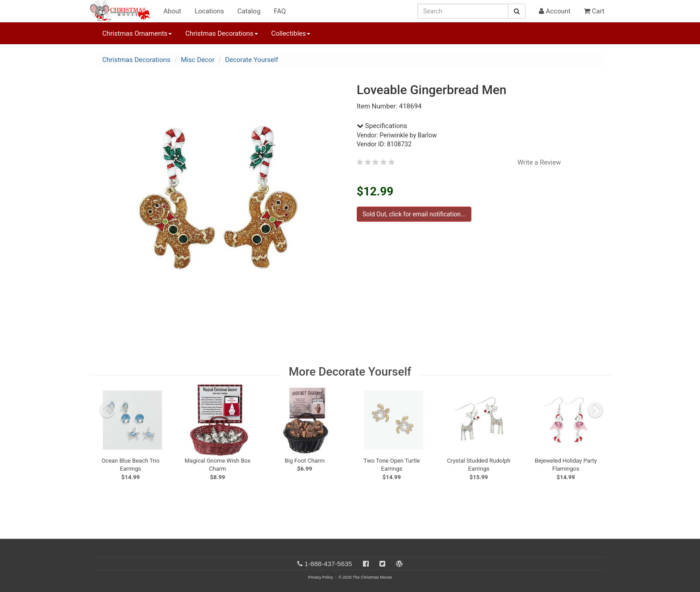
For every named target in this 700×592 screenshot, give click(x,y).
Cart (594, 11)
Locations (209, 11)
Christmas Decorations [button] (221, 33)
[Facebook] (366, 564)
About (172, 11)
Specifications (382, 126)
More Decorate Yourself (350, 372)
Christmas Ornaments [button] (137, 33)
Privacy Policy (321, 577)
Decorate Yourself (252, 60)
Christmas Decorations (136, 60)
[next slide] (596, 410)
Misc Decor (198, 60)
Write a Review (539, 162)
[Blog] (399, 564)
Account (555, 11)
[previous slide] (107, 410)
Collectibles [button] (291, 33)
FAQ (280, 11)
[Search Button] (517, 11)
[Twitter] (382, 564)
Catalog (249, 11)
